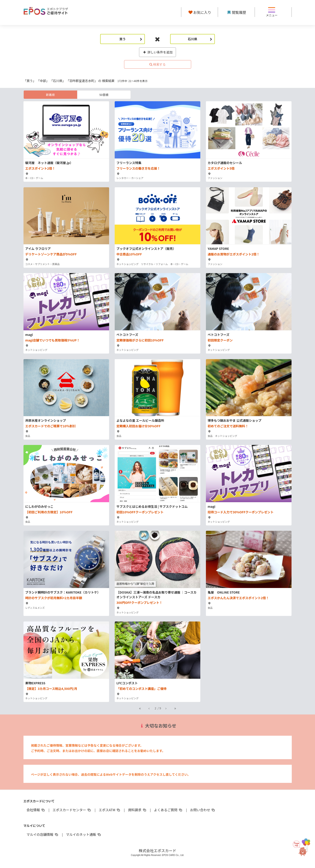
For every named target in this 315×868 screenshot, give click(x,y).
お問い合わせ (203, 810)
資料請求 (137, 810)
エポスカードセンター (72, 810)
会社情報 (36, 810)
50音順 (104, 95)
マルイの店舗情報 (43, 834)
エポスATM (110, 810)
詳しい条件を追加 (157, 52)
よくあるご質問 (168, 810)
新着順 (50, 95)
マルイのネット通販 (84, 834)
